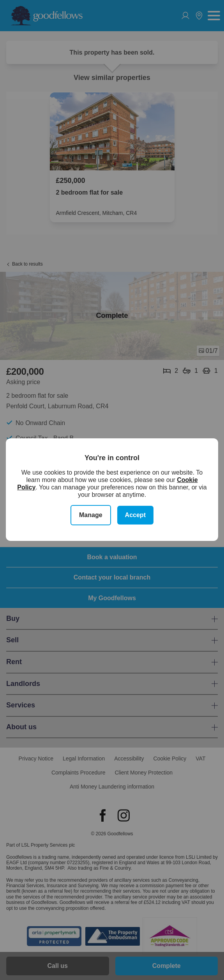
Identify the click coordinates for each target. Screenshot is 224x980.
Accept (135, 515)
